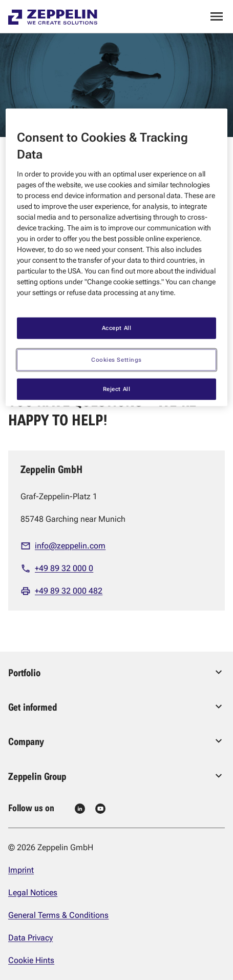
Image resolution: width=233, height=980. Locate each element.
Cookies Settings (116, 359)
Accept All (117, 327)
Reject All (117, 388)
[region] (116, 257)
